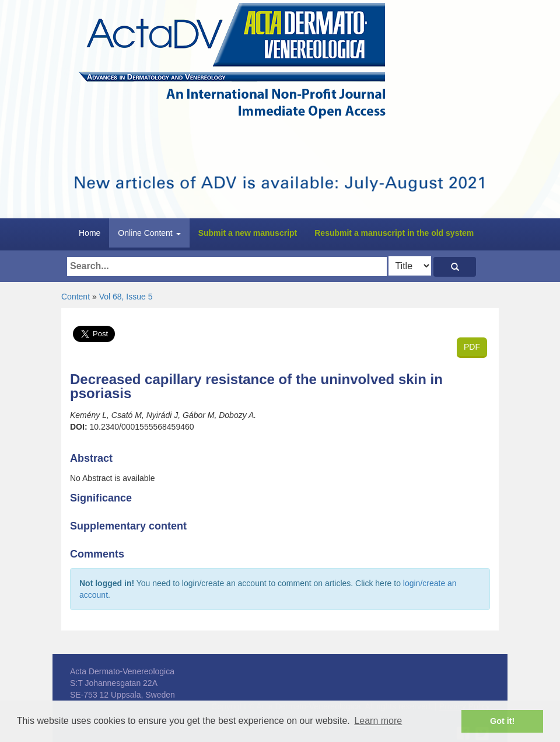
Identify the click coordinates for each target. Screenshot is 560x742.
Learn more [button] (378, 721)
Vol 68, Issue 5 (126, 297)
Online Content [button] (149, 233)
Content (76, 297)
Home (90, 233)
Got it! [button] (502, 721)
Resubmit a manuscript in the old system (394, 233)
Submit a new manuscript (248, 233)
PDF (472, 347)
